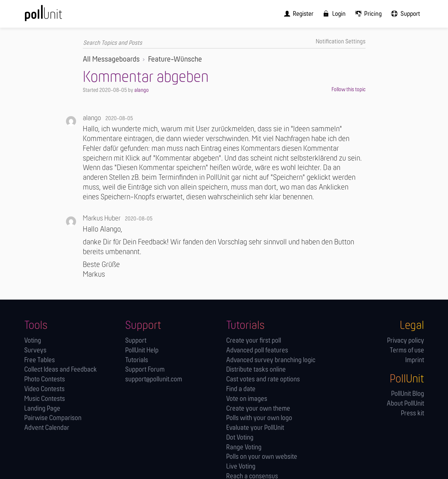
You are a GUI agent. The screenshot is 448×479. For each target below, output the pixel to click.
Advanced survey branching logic (271, 360)
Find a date (241, 389)
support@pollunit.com (154, 380)
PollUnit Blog (408, 394)
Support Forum (145, 370)
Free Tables (40, 360)
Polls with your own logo (259, 418)
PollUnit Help (142, 351)
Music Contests (45, 399)
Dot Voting (240, 438)
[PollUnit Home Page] (55, 16)
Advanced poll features (257, 351)
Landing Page (42, 408)
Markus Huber (102, 219)
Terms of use (407, 351)
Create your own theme (258, 408)
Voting (33, 341)
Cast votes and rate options (263, 380)
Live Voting (241, 467)
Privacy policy (406, 341)
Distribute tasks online (256, 370)
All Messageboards (111, 60)
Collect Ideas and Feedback (61, 370)
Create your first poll (254, 341)
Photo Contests (45, 380)
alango (142, 90)
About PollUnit (405, 404)
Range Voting (244, 447)
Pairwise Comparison (53, 418)
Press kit (412, 414)
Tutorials (137, 360)
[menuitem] (302, 14)
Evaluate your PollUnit (255, 428)
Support (136, 341)
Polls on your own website (262, 457)
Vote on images (247, 399)
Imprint (415, 360)
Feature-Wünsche (175, 60)
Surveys (35, 351)
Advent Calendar (47, 428)
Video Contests (44, 389)
